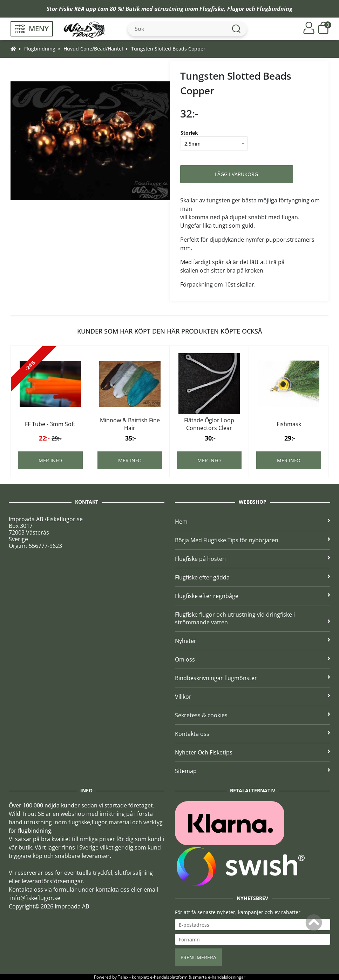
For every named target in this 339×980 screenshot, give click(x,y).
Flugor (236, 9)
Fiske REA (72, 9)
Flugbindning (274, 9)
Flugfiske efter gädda (253, 577)
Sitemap (253, 771)
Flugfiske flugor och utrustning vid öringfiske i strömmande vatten (253, 618)
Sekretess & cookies (253, 715)
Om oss (253, 659)
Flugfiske (212, 9)
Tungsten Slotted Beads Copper (168, 49)
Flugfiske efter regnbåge (253, 596)
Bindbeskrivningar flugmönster (253, 678)
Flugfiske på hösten (253, 559)
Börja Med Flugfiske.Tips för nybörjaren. (253, 540)
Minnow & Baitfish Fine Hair (130, 424)
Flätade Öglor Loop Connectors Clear (209, 424)
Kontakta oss (253, 734)
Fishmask (289, 424)
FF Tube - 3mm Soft (50, 424)
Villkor (253, 697)
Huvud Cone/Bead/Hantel (93, 49)
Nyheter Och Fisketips (253, 752)
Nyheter (253, 641)
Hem (253, 522)
